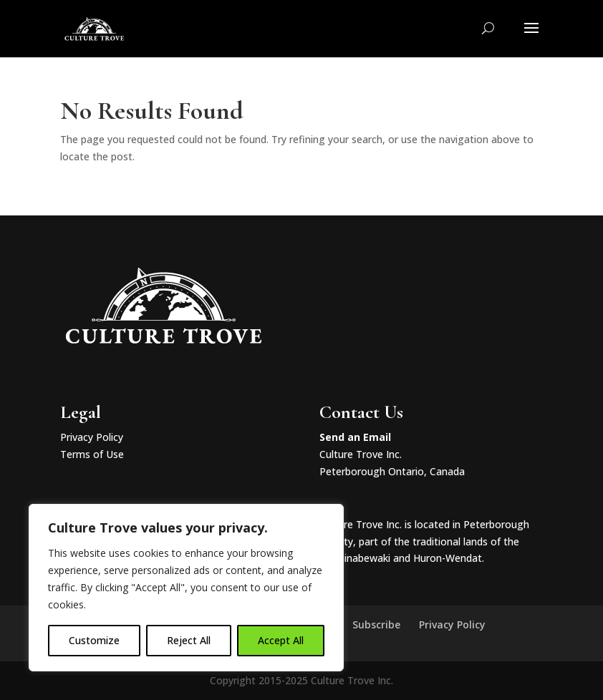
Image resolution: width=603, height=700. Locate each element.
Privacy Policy (92, 437)
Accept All (281, 640)
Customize (94, 640)
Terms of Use (92, 454)
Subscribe (376, 624)
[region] (186, 588)
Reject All (189, 640)
